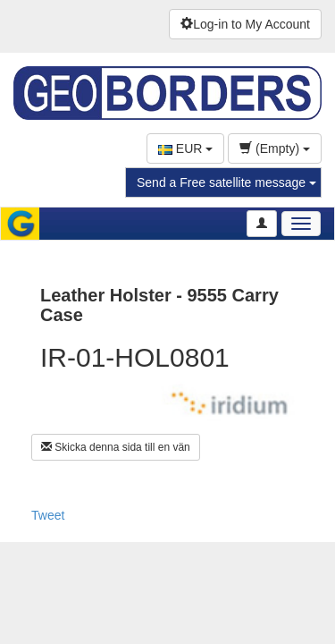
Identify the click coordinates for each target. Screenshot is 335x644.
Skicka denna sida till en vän (116, 447)
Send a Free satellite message (226, 182)
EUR (185, 148)
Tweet (48, 515)
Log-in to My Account (245, 24)
